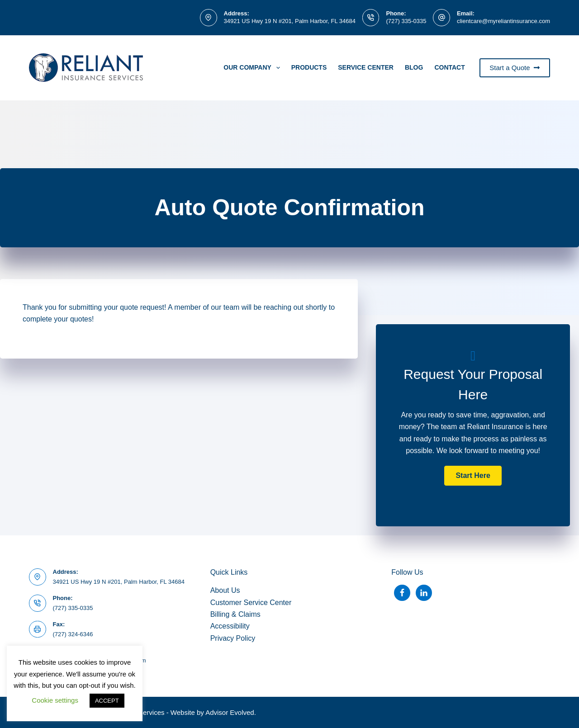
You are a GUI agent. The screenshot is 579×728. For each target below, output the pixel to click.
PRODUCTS (309, 67)
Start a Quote (515, 68)
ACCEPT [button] (107, 701)
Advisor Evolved (230, 712)
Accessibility (230, 626)
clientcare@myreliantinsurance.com (503, 21)
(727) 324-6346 (73, 634)
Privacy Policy (233, 638)
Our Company (253, 68)
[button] (473, 476)
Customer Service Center (251, 603)
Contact (449, 67)
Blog (414, 67)
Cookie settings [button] (55, 700)
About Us (225, 590)
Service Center (366, 67)
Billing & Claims (235, 614)
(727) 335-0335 (406, 21)
